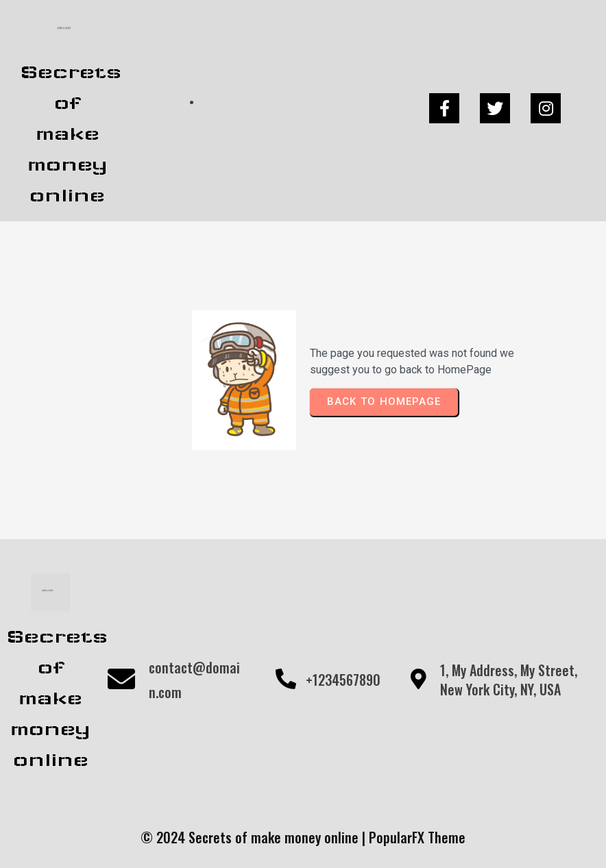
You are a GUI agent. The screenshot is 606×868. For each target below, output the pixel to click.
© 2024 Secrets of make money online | (255, 837)
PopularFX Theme (417, 837)
